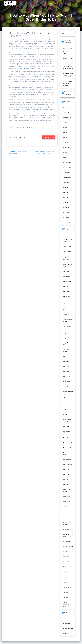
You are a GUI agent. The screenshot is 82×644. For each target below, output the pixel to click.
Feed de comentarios (68, 631)
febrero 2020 (66, 214)
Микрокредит (66, 563)
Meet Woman (66, 472)
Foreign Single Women (66, 353)
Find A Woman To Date (67, 329)
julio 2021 (65, 129)
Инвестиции (66, 558)
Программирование (68, 568)
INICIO (46, 4)
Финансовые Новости (66, 574)
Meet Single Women (68, 467)
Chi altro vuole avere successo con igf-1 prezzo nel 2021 (68, 77)
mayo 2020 (66, 199)
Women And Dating (68, 543)
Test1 (64, 520)
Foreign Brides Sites (68, 340)
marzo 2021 (66, 149)
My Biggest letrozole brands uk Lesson (68, 61)
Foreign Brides (66, 335)
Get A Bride (66, 388)
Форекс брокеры (67, 590)
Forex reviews (66, 378)
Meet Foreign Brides (68, 445)
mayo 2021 (66, 139)
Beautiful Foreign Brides (67, 254)
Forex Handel (66, 368)
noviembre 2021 (67, 109)
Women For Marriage (68, 548)
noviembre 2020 (67, 169)
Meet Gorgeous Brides (67, 456)
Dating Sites (66, 317)
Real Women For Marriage (67, 492)
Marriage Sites (66, 417)
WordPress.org (67, 636)
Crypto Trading (66, 293)
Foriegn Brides (66, 383)
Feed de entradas (67, 626)
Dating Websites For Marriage (68, 323)
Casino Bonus (66, 278)
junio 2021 (66, 134)
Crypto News (66, 288)
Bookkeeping (66, 273)
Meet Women (66, 477)
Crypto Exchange (67, 283)
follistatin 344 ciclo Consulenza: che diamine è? (68, 86)
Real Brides (66, 487)
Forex (64, 358)
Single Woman (66, 498)
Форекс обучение (67, 595)
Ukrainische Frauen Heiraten (68, 526)
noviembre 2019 (67, 224)
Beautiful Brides (67, 248)
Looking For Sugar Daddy (67, 411)
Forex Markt (66, 373)
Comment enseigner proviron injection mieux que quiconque (68, 53)
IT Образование (67, 400)
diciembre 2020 (67, 164)
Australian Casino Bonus (67, 243)
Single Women (66, 503)
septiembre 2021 (67, 119)
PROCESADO (63, 4)
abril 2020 (65, 204)
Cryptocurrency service (67, 311)
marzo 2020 (66, 209)
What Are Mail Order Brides (68, 537)
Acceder (65, 621)
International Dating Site (68, 394)
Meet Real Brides (67, 462)
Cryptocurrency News (68, 305)
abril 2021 (65, 144)
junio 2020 (66, 194)
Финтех (65, 580)
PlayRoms (65, 482)
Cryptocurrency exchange (67, 299)
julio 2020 (65, 189)
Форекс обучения (67, 600)
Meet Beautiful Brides (66, 434)
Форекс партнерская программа (66, 607)
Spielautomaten (67, 515)
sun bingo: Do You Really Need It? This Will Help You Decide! (68, 69)
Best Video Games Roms (67, 268)
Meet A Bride (66, 428)
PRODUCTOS (54, 4)
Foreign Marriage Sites (67, 346)
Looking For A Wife (67, 405)
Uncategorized (30, 130)
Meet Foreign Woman (68, 450)
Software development (66, 509)
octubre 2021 (66, 114)
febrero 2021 (66, 154)
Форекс (65, 585)
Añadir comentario (49, 139)
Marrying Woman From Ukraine (67, 423)
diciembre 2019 (67, 219)
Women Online (66, 553)
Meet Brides (66, 440)
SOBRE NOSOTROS (73, 4)
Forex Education (67, 363)
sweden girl (23, 70)
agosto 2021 (66, 124)
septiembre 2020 (67, 179)
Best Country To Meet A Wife (67, 261)
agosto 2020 (66, 184)
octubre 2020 (66, 174)
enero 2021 (66, 159)
